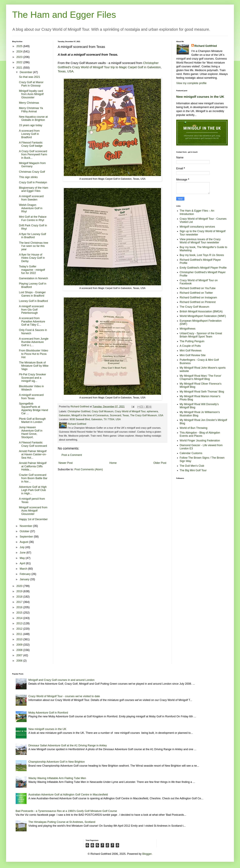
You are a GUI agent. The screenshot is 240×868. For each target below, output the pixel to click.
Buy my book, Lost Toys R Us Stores (202, 255)
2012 (20, 629)
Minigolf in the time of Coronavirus (90, 415)
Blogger (147, 854)
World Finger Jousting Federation (200, 441)
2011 (20, 634)
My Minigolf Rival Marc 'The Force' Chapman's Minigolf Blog (201, 377)
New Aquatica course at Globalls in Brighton (33, 118)
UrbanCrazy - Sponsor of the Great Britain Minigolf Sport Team (201, 335)
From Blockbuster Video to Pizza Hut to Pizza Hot (34, 354)
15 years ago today (31, 125)
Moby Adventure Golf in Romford (48, 713)
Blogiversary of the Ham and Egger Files (34, 189)
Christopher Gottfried (79, 411)
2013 (20, 623)
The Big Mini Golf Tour (193, 470)
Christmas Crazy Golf (32, 172)
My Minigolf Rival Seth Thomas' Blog (202, 392)
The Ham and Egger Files (64, 15)
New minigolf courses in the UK (200, 97)
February (25, 574)
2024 (20, 52)
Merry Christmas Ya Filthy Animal (31, 110)
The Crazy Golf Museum (143, 415)
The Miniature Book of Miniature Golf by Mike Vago (34, 366)
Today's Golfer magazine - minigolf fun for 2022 (32, 270)
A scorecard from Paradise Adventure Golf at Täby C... (32, 321)
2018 (20, 597)
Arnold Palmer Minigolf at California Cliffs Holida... (33, 466)
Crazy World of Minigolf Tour (130, 411)
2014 (20, 618)
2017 (20, 602)
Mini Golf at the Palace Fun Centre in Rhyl (33, 218)
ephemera (152, 411)
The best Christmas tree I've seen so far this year (34, 246)
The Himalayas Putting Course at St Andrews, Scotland (62, 822)
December (26, 72)
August (24, 542)
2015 (20, 613)
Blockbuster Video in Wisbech (31, 388)
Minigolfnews (188, 329)
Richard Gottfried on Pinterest (198, 302)
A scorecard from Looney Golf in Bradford (29, 134)
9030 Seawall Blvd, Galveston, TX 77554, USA (95, 419)
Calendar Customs (191, 453)
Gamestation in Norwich (33, 278)
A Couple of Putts (190, 346)
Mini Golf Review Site (193, 355)
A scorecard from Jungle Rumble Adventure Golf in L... (34, 342)
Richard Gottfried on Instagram (198, 297)
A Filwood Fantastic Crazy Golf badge (31, 144)
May (23, 558)
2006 (20, 661)
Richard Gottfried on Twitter (196, 293)
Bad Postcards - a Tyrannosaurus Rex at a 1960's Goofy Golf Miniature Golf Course (66, 811)
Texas (126, 415)
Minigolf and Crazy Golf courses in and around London (61, 680)
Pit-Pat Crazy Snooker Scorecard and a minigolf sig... (33, 378)
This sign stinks (28, 177)
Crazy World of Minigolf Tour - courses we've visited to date (64, 696)
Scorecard (116, 415)
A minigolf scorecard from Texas (31, 397)
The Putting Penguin (192, 341)
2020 (20, 586)
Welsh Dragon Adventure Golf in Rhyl (31, 208)
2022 (20, 62)
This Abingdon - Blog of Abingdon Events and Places (200, 434)
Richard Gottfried (206, 46)
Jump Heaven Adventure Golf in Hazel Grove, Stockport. (31, 432)
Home (113, 463)
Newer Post (66, 463)
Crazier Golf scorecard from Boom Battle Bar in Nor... (33, 478)
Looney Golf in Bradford (33, 301)
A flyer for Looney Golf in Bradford (33, 236)
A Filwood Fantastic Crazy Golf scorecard (33, 444)
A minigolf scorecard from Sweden (31, 198)
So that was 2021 (30, 77)
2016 (20, 607)
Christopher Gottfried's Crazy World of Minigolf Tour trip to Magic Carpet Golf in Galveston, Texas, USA (110, 67)
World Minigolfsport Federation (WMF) (203, 316)
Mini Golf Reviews (191, 351)
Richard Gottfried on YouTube (198, 288)
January (25, 579)
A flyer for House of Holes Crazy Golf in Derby (32, 258)
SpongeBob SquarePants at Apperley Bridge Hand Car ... (33, 409)
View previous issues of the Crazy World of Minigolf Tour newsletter (200, 241)
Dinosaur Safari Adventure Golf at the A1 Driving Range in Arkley (68, 745)
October (25, 531)
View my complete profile (191, 83)
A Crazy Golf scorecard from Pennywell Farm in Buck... (33, 155)
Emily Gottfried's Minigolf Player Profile (203, 268)
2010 (20, 639)
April (23, 563)
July (22, 547)
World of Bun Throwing (194, 428)
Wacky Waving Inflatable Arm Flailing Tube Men (57, 778)
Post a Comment (72, 455)
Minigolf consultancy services (197, 227)
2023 (20, 57)
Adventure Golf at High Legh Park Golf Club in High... (33, 490)
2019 (20, 591)
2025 (20, 46)
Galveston (64, 415)
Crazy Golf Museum (103, 411)
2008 (20, 650)
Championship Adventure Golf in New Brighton (57, 762)
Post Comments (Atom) (89, 469)
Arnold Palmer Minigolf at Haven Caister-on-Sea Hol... (33, 454)
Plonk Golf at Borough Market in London (32, 420)
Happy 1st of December (33, 519)
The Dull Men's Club (192, 466)
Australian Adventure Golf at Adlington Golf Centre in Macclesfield (68, 795)
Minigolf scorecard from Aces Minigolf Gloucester (33, 511)
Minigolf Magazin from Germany (32, 165)
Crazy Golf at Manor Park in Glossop (31, 84)
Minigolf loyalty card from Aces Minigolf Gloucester (31, 94)
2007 (20, 655)
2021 (20, 68)
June (23, 553)
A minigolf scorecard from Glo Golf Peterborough (31, 310)
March (24, 569)
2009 (20, 645)
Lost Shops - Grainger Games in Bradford (32, 294)
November (26, 526)
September (27, 537)
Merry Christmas (29, 103)
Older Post (160, 463)
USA (161, 415)
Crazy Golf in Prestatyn (33, 182)
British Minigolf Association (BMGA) (201, 311)
